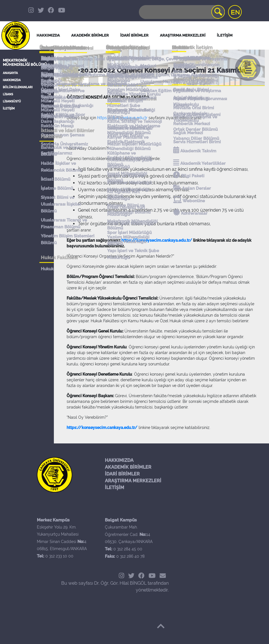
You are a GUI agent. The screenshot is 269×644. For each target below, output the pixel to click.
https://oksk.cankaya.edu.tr (122, 118)
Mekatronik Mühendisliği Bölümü (25, 62)
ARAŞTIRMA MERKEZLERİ (133, 481)
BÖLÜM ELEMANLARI (18, 87)
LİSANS (8, 94)
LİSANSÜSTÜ (12, 101)
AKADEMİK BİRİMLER (128, 467)
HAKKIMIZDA (12, 80)
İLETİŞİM (9, 109)
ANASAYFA (10, 73)
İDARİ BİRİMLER (134, 35)
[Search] (181, 12)
